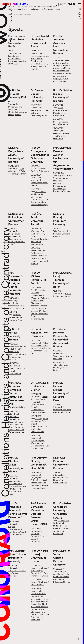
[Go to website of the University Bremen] (61, 4)
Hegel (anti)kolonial (62, 125)
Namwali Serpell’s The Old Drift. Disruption (61, 136)
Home (11, 15)
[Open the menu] (79, 5)
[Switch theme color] (79, 9)
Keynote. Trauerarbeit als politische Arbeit (16, 317)
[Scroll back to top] (79, 639)
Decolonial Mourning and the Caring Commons (16, 306)
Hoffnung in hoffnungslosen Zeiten (61, 368)
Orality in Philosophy (40, 171)
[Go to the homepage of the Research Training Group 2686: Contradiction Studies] (12, 4)
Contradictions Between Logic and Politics (62, 234)
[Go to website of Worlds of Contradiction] (72, 4)
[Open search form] (79, 18)
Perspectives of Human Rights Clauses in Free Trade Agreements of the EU (17, 239)
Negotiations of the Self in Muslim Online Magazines (39, 113)
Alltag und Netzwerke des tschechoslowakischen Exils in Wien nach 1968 (41, 348)
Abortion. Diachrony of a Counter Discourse (17, 573)
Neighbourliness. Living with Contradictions (61, 480)
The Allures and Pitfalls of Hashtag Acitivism (17, 171)
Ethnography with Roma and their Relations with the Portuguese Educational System (62, 577)
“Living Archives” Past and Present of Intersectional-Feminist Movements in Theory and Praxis (40, 405)
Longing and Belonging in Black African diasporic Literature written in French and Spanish (39, 483)
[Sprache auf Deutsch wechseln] (79, 13)
